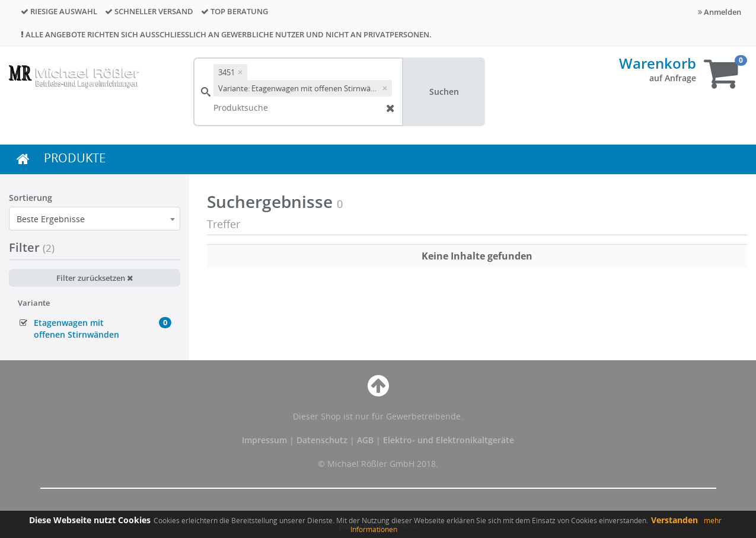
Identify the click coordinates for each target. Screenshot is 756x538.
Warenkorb (658, 63)
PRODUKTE (75, 158)
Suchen (444, 92)
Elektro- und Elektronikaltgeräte (449, 440)
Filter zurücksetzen (95, 278)
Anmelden (720, 12)
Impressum (266, 440)
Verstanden (674, 520)
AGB (366, 440)
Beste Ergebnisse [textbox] (51, 219)
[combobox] (95, 219)
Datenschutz (322, 440)
